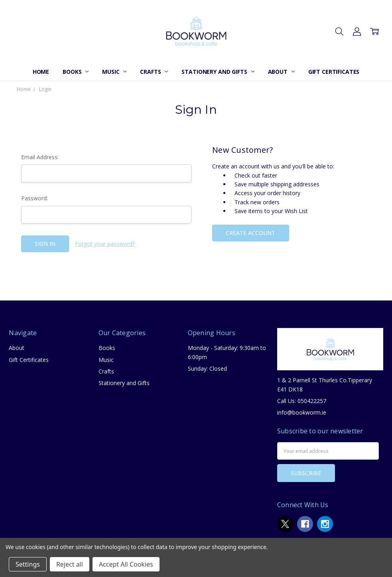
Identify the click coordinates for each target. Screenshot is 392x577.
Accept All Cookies (126, 564)
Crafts (154, 72)
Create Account (250, 233)
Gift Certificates (334, 72)
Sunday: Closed (207, 369)
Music (114, 72)
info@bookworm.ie (302, 412)
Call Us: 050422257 (302, 401)
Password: (34, 198)
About (281, 72)
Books (76, 72)
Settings (28, 564)
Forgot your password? (105, 244)
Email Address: (40, 157)
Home (41, 72)
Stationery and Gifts (218, 72)
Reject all (70, 564)
